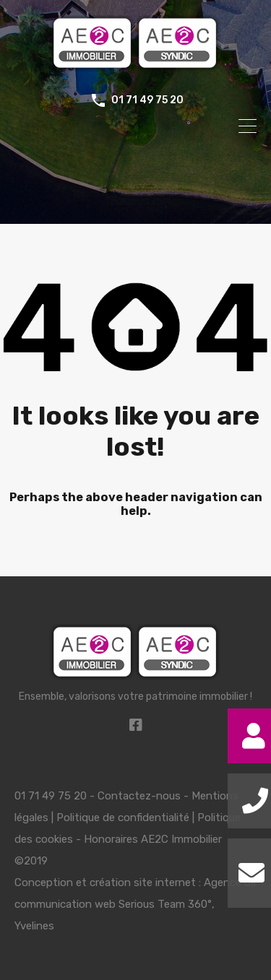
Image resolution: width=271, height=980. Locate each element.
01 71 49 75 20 (147, 100)
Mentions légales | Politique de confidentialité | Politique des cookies (128, 818)
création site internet (143, 883)
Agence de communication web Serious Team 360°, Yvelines (135, 904)
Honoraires (111, 839)
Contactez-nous (139, 796)
